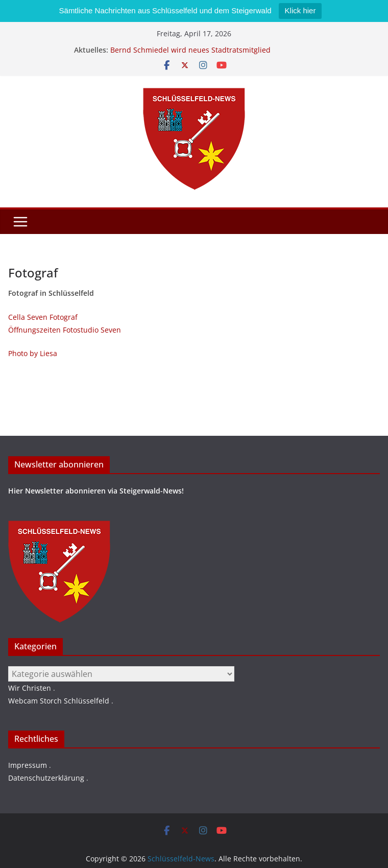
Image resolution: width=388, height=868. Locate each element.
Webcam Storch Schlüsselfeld (59, 701)
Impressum (28, 765)
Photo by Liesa (33, 353)
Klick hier (300, 10)
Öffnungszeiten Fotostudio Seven (65, 330)
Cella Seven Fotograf (43, 317)
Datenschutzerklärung (46, 778)
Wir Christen (30, 688)
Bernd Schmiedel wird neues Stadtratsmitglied (190, 50)
